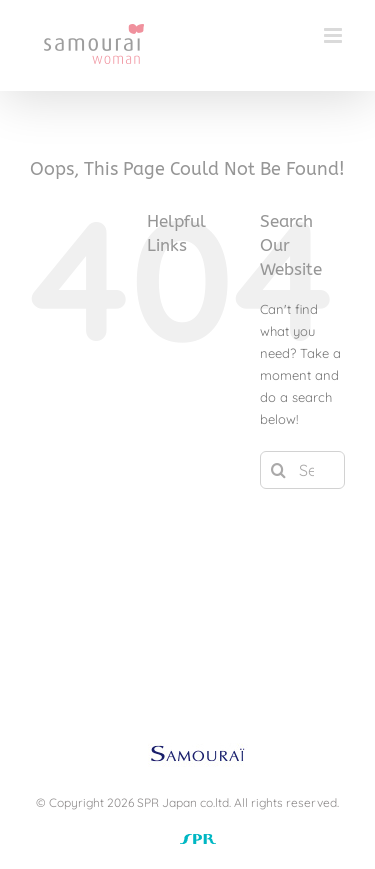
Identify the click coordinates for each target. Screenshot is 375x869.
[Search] (279, 470)
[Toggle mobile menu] (334, 35)
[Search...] (302, 470)
